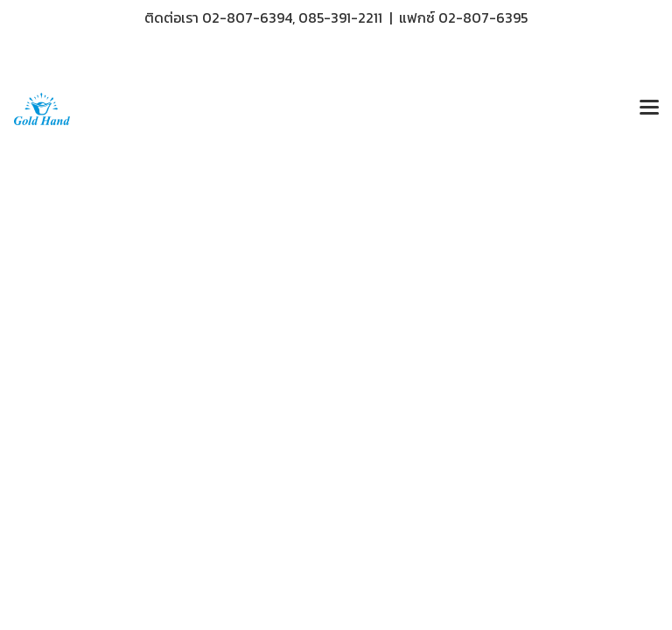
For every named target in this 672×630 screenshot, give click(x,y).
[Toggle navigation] (649, 108)
